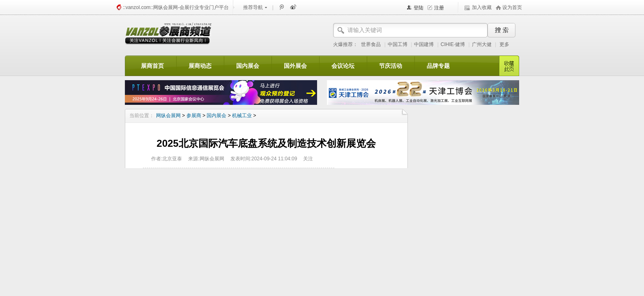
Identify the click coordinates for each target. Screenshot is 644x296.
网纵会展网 (168, 116)
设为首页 (512, 7)
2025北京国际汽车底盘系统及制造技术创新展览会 (266, 143)
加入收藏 (482, 7)
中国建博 (424, 44)
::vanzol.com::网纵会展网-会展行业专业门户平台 (176, 7)
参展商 (194, 116)
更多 (504, 44)
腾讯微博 (281, 7)
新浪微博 (292, 7)
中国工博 (398, 44)
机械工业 (242, 116)
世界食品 (371, 44)
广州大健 (482, 44)
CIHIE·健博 (453, 44)
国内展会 (216, 116)
